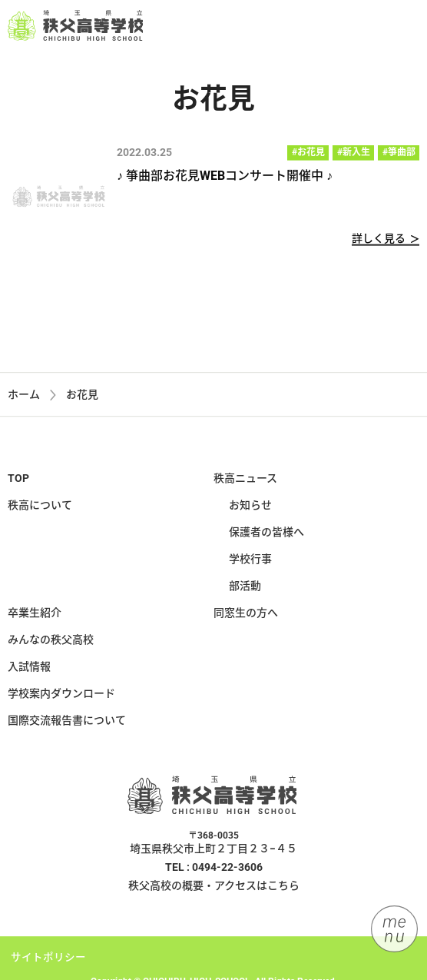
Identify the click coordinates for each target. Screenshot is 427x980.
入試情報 (29, 669)
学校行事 (250, 562)
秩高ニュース (245, 481)
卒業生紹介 (35, 616)
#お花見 (308, 153)
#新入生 (354, 153)
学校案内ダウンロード (61, 696)
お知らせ (250, 508)
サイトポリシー (48, 960)
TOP (18, 481)
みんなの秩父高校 (51, 643)
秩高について (40, 508)
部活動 (245, 589)
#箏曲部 (399, 153)
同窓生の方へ (246, 616)
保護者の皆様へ (266, 535)
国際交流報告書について (67, 723)
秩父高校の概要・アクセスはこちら (214, 889)
